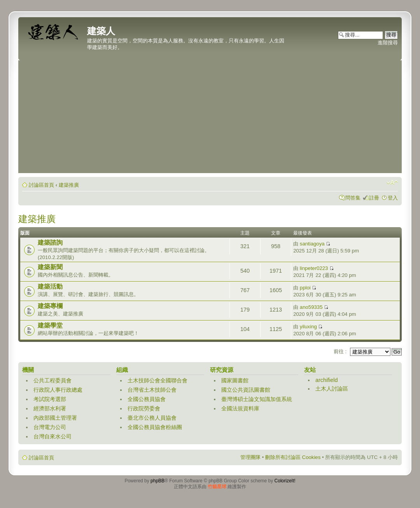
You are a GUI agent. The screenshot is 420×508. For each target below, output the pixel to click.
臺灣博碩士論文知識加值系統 (257, 399)
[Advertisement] (210, 119)
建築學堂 (50, 325)
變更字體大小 (392, 182)
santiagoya (312, 244)
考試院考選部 (50, 399)
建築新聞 (50, 267)
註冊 (374, 198)
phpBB (157, 481)
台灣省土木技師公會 (152, 390)
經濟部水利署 (50, 408)
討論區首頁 (41, 185)
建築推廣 (69, 185)
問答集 (353, 198)
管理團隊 (250, 457)
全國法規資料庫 (240, 408)
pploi (305, 288)
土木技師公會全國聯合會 (157, 380)
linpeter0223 (314, 268)
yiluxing (308, 327)
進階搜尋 (388, 43)
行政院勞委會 (144, 408)
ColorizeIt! (285, 481)
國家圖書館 (235, 380)
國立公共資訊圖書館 (246, 390)
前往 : (340, 351)
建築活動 (50, 286)
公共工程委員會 (52, 380)
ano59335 (311, 307)
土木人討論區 (332, 389)
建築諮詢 (50, 243)
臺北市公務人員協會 (152, 418)
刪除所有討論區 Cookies (293, 457)
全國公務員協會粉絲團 (155, 427)
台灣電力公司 (50, 427)
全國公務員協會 (147, 399)
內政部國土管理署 (55, 418)
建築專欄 (50, 306)
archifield (327, 380)
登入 (393, 198)
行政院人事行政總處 (58, 390)
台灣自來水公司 (52, 436)
